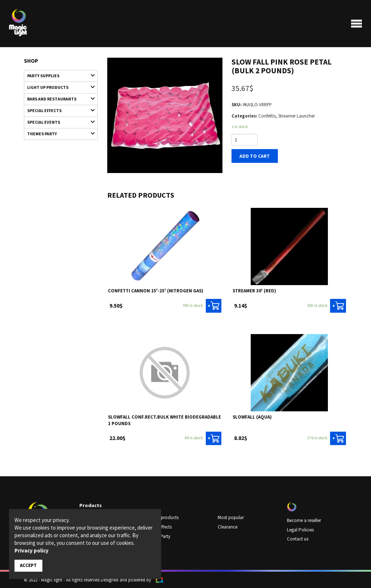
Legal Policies (300, 529)
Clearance (228, 526)
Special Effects (58, 109)
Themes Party (58, 132)
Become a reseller (304, 520)
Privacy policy (32, 550)
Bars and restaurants (58, 98)
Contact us (298, 538)
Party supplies (58, 75)
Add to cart (254, 156)
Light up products (58, 87)
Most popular (231, 517)
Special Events (58, 121)
